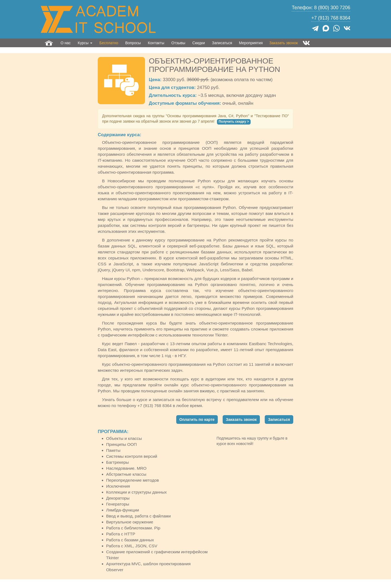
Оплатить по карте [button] (197, 419)
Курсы (85, 43)
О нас (66, 43)
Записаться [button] (279, 419)
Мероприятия (251, 43)
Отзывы (178, 43)
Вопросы (133, 43)
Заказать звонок (284, 43)
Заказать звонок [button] (241, 419)
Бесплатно (109, 43)
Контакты (156, 43)
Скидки (198, 43)
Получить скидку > (234, 122)
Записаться (222, 43)
